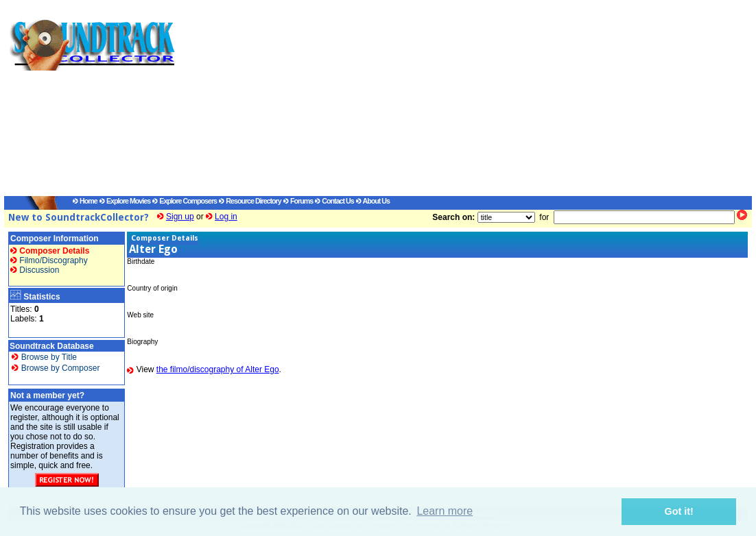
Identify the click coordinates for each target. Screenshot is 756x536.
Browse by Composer (56, 368)
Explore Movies (125, 201)
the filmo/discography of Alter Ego (218, 369)
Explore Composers (185, 201)
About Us (373, 201)
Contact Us (334, 201)
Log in (226, 217)
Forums (298, 201)
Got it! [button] (679, 511)
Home (85, 201)
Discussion (35, 270)
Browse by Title (44, 357)
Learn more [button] (445, 511)
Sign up (180, 217)
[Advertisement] (450, 100)
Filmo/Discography (49, 260)
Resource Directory (250, 201)
